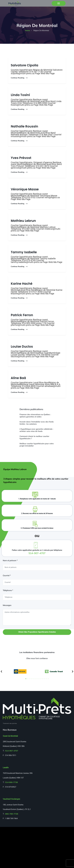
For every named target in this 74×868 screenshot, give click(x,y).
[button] (1, 672)
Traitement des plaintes (10, 724)
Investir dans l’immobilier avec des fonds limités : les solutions (37, 423)
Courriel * (7, 576)
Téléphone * (8, 591)
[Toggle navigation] (59, 3)
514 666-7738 (12, 782)
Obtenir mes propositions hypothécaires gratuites (37, 632)
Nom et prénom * (10, 561)
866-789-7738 (12, 814)
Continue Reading (19, 78)
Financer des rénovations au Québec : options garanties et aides (35, 416)
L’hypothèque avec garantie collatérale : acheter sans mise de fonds (36, 430)
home (28, 31)
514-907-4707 (12, 751)
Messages (7, 605)
